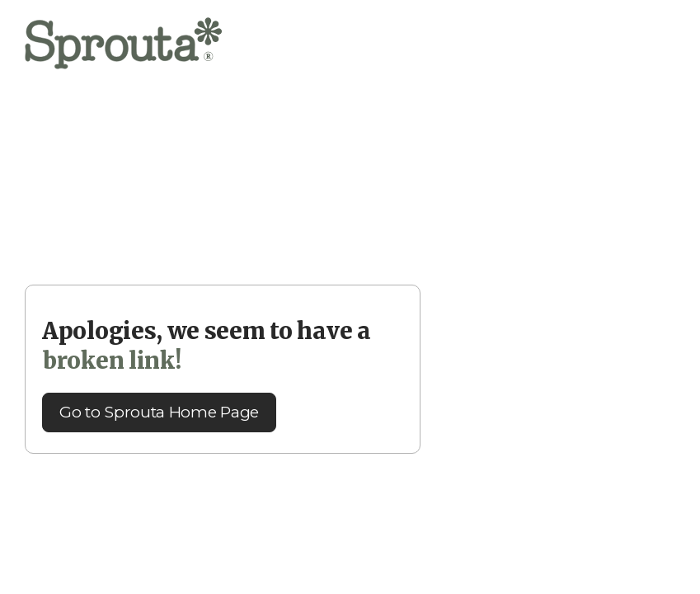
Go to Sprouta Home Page (159, 412)
